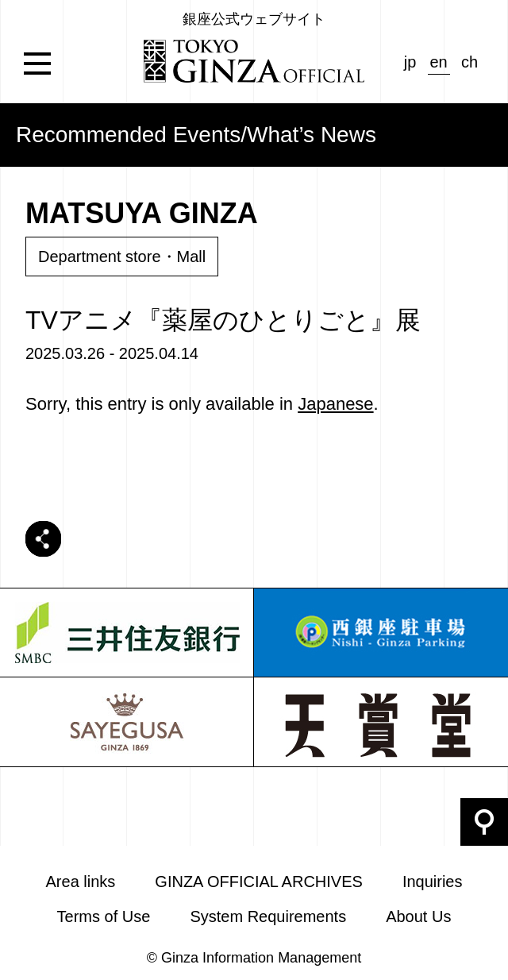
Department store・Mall (122, 257)
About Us (418, 916)
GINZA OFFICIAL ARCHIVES (259, 882)
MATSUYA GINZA (142, 213)
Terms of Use (104, 916)
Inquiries (433, 882)
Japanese (335, 404)
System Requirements (268, 916)
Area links (81, 882)
